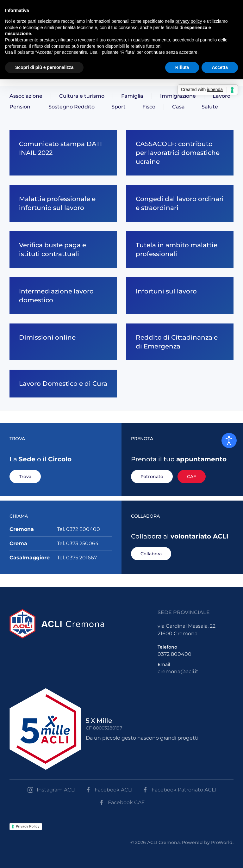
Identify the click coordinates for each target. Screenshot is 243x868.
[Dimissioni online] (63, 342)
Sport (118, 107)
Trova (25, 477)
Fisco (149, 107)
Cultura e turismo (82, 96)
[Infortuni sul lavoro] (180, 296)
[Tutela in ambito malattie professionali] (180, 249)
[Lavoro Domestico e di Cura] (63, 384)
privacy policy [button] (189, 21)
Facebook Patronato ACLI (179, 790)
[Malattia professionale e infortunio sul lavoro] (63, 203)
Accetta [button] (220, 67)
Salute (210, 107)
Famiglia (132, 96)
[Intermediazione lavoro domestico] (63, 296)
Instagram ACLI (51, 790)
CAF (192, 477)
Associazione (26, 96)
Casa (178, 107)
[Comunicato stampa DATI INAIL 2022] (63, 153)
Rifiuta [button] (182, 67)
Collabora (151, 554)
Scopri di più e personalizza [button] (44, 67)
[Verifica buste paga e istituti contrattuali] (63, 249)
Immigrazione (178, 96)
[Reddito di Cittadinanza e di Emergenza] (180, 342)
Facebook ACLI (109, 790)
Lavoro (221, 96)
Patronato (152, 477)
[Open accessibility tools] (229, 440)
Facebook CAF (121, 803)
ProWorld (222, 842)
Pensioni (21, 107)
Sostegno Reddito (72, 107)
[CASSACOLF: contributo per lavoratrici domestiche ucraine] (180, 153)
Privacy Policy (28, 826)
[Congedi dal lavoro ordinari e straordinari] (180, 203)
